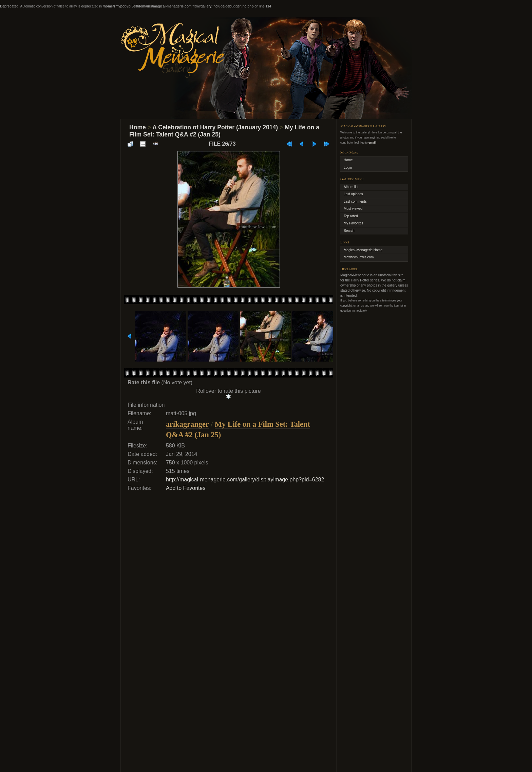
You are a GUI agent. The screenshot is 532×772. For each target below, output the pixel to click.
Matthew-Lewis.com (359, 257)
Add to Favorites (186, 488)
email (372, 143)
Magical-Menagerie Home (363, 250)
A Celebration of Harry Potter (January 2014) (215, 127)
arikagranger (187, 424)
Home (138, 127)
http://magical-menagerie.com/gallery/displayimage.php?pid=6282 (245, 480)
